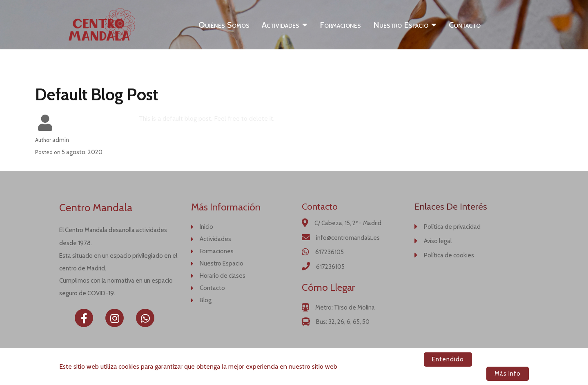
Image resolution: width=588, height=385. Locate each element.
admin (61, 140)
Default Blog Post (97, 94)
